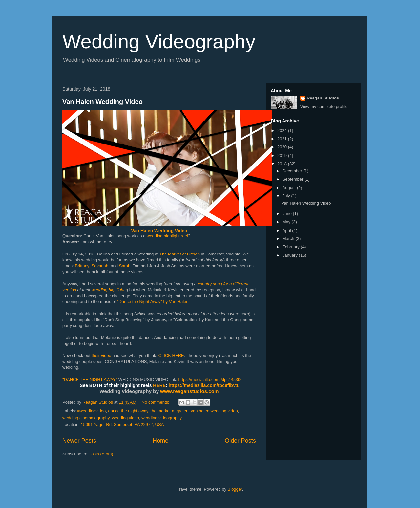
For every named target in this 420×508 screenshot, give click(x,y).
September (294, 179)
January (291, 255)
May (287, 222)
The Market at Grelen (180, 254)
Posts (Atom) (101, 454)
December (293, 171)
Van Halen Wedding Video (103, 102)
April (287, 230)
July (287, 196)
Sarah (125, 266)
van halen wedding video (214, 411)
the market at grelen (170, 411)
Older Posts (240, 441)
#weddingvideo (92, 411)
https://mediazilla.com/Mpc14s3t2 (210, 379)
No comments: (156, 402)
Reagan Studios (323, 98)
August (290, 188)
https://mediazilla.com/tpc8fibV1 (204, 385)
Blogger (235, 489)
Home (161, 441)
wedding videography (162, 418)
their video (101, 355)
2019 (283, 155)
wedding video (126, 418)
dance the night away (128, 411)
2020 (283, 147)
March (289, 239)
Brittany (82, 266)
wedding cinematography (86, 418)
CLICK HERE (171, 355)
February (292, 247)
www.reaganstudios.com (189, 391)
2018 (283, 164)
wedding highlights (109, 290)
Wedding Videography (159, 42)
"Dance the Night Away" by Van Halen (153, 302)
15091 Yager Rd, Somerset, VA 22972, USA (122, 424)
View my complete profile (324, 107)
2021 (283, 139)
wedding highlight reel (167, 236)
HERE (159, 385)
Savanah (100, 266)
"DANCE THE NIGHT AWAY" (90, 379)
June (288, 214)
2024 (283, 131)
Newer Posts (79, 441)
